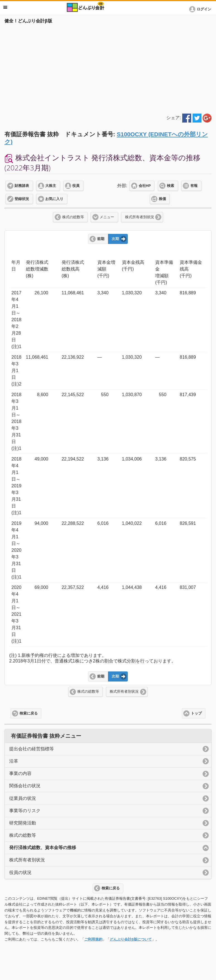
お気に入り (54, 199)
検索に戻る (29, 713)
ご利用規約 (93, 939)
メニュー (107, 217)
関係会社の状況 (25, 786)
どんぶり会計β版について (131, 939)
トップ (196, 713)
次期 (115, 239)
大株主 (51, 186)
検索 (171, 186)
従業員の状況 (23, 798)
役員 (76, 186)
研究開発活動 (23, 823)
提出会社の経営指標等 (32, 749)
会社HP (145, 186)
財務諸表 (22, 186)
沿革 (14, 761)
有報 (194, 186)
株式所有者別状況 (140, 217)
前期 (101, 239)
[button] (201, 9)
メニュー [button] (5, 7)
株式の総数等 (73, 217)
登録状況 (22, 199)
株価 (162, 199)
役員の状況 (20, 872)
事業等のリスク (25, 811)
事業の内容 (20, 773)
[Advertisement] (108, 68)
